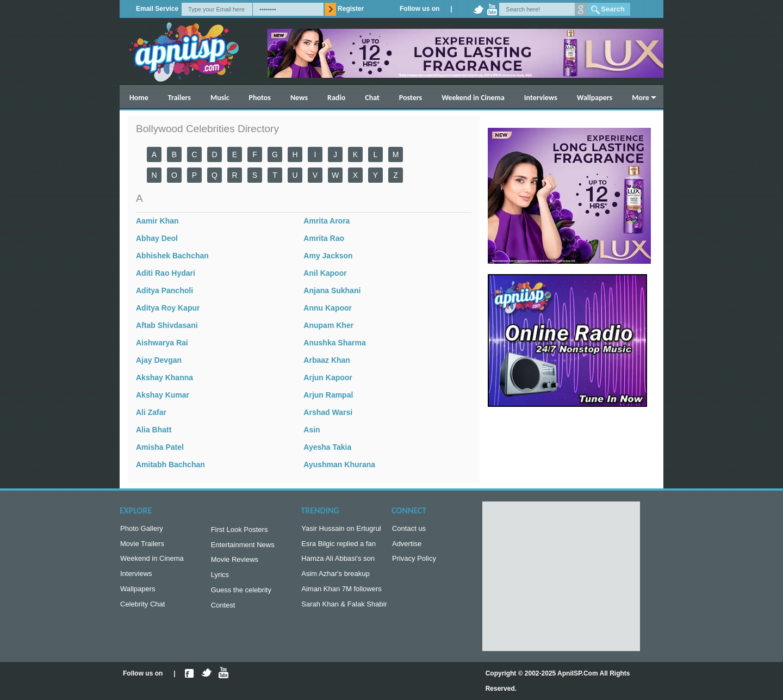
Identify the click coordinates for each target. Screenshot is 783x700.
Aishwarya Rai (162, 343)
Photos (260, 98)
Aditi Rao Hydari (166, 273)
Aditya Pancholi (164, 290)
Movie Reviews (235, 563)
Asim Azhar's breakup (335, 578)
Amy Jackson (328, 256)
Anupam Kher (328, 325)
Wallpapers (595, 98)
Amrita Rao (324, 238)
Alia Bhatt (154, 430)
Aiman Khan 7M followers (341, 594)
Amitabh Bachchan (170, 464)
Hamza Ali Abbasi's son (338, 562)
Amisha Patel (160, 447)
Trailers (179, 98)
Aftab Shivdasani (167, 325)
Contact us (409, 529)
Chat (372, 98)
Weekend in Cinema (473, 98)
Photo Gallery (142, 529)
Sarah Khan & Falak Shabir (344, 611)
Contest (223, 612)
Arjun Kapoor (328, 377)
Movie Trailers (142, 546)
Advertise (407, 546)
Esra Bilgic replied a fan (338, 546)
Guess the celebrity (241, 595)
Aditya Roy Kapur (168, 308)
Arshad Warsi (328, 412)
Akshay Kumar (163, 395)
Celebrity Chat (142, 611)
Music (220, 98)
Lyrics (220, 579)
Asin (312, 430)
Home (139, 98)
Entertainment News (243, 547)
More (641, 98)
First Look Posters (240, 531)
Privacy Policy (414, 562)
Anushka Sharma (334, 343)
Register (351, 9)
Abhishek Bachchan (172, 256)
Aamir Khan (157, 221)
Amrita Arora (327, 221)
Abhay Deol (157, 238)
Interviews (541, 98)
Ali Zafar (151, 412)
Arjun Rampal (328, 395)
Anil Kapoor (325, 273)
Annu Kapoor (328, 308)
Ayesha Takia (327, 447)
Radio (336, 98)
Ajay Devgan (159, 360)
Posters (411, 98)
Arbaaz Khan (327, 360)
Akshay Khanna (164, 377)
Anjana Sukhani (332, 290)
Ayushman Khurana (339, 464)
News (299, 98)
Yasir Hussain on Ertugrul (341, 529)
